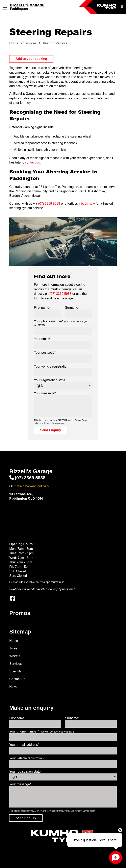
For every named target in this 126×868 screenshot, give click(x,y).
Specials (15, 671)
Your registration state (49, 380)
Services (15, 664)
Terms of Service (51, 423)
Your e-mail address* (24, 745)
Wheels (15, 656)
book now (88, 204)
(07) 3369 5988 (49, 204)
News (13, 687)
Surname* (72, 308)
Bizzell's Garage (27, 5)
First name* (42, 308)
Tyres (13, 648)
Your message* (45, 393)
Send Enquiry (51, 430)
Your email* (42, 339)
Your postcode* (45, 353)
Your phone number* (42, 731)
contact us (33, 162)
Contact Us (17, 679)
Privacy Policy (64, 811)
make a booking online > (31, 486)
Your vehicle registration (51, 366)
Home (14, 641)
